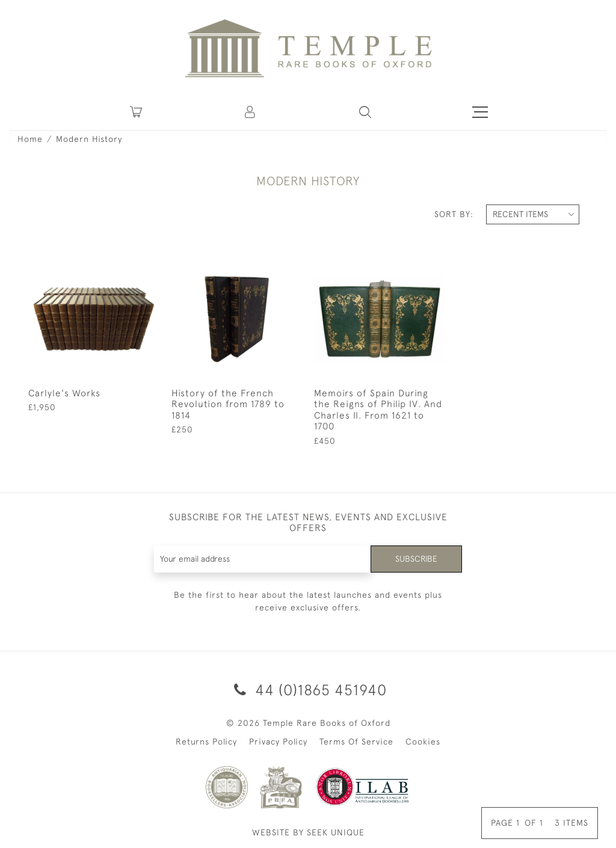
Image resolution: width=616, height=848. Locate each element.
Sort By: (454, 214)
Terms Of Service (356, 742)
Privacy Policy (278, 742)
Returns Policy (206, 742)
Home (30, 139)
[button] (251, 112)
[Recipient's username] (263, 559)
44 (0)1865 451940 (308, 690)
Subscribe (416, 559)
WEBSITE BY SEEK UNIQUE (308, 832)
